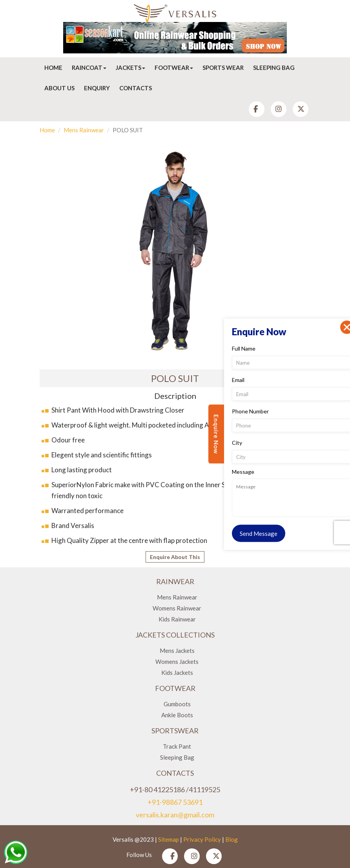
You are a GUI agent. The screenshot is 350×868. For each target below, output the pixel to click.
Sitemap (169, 839)
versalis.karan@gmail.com (175, 815)
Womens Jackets (177, 662)
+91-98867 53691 (175, 802)
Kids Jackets (177, 672)
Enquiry (97, 88)
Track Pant (177, 746)
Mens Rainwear (84, 130)
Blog (232, 839)
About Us (59, 88)
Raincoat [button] (89, 68)
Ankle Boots (177, 715)
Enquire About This (175, 557)
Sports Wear (223, 68)
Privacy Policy (202, 839)
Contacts (136, 88)
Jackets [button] (130, 68)
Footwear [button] (174, 68)
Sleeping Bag (274, 68)
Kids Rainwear (177, 619)
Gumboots (177, 704)
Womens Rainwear (177, 608)
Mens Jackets (177, 651)
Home (53, 68)
